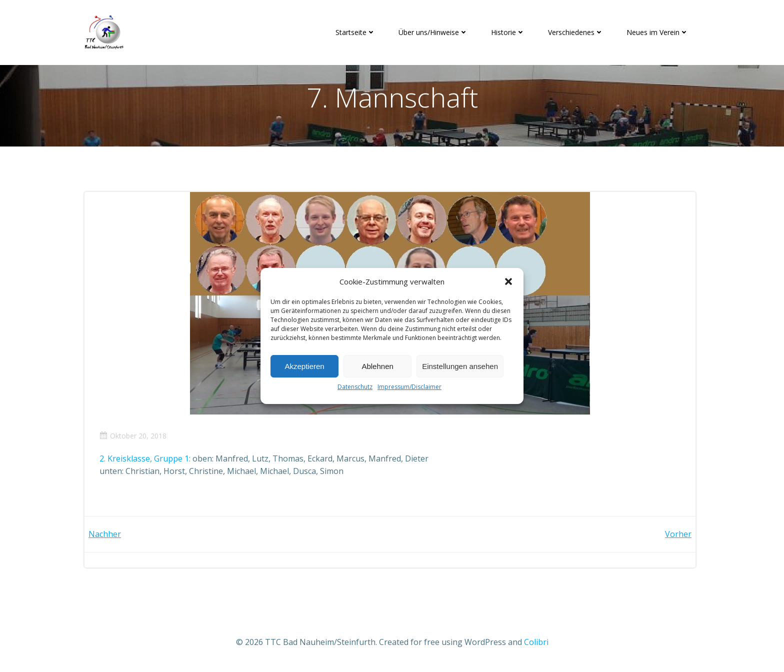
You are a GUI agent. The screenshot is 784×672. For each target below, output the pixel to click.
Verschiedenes (576, 32)
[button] (508, 281)
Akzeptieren (304, 366)
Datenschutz (355, 387)
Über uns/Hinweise (433, 32)
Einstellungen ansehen (460, 366)
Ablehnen (377, 366)
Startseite (355, 32)
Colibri (536, 642)
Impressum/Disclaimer (409, 387)
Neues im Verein (657, 32)
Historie (508, 32)
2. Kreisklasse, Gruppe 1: (145, 458)
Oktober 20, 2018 (133, 436)
